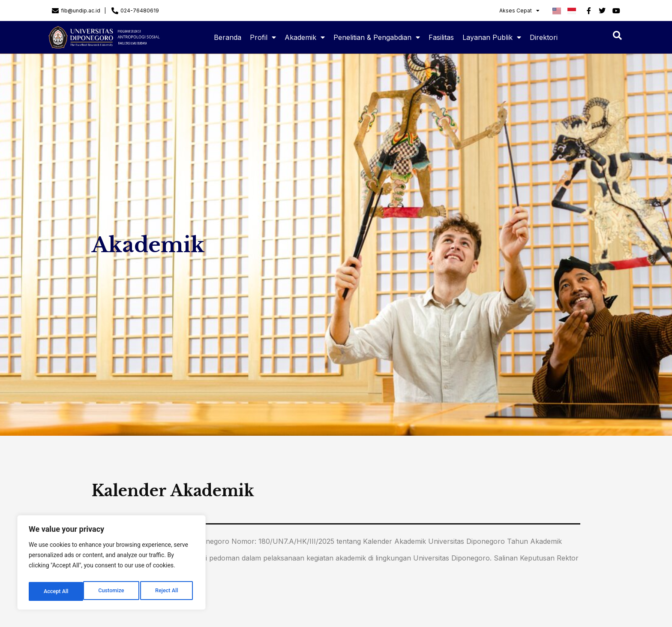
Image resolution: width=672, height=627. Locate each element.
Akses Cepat (519, 11)
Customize (56, 591)
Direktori (544, 37)
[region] (111, 565)
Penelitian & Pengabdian (377, 37)
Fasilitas (441, 37)
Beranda (228, 37)
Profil (263, 37)
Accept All (168, 591)
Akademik (305, 37)
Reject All (112, 591)
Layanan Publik (492, 37)
